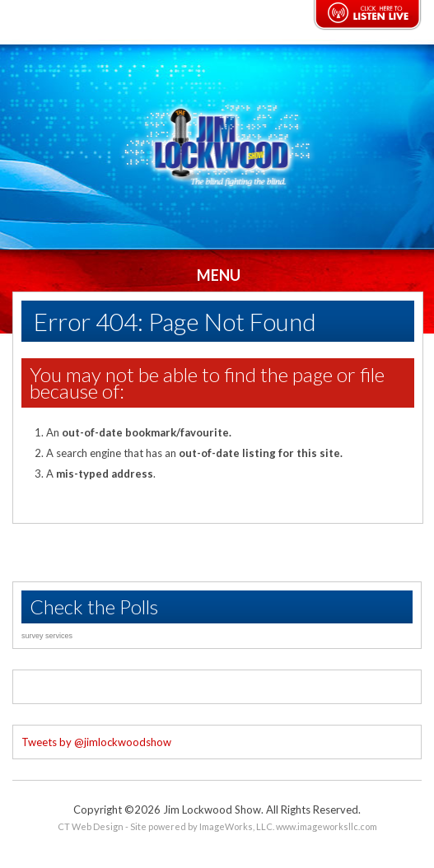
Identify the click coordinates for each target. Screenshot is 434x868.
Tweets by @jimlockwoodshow (96, 742)
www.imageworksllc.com (327, 826)
